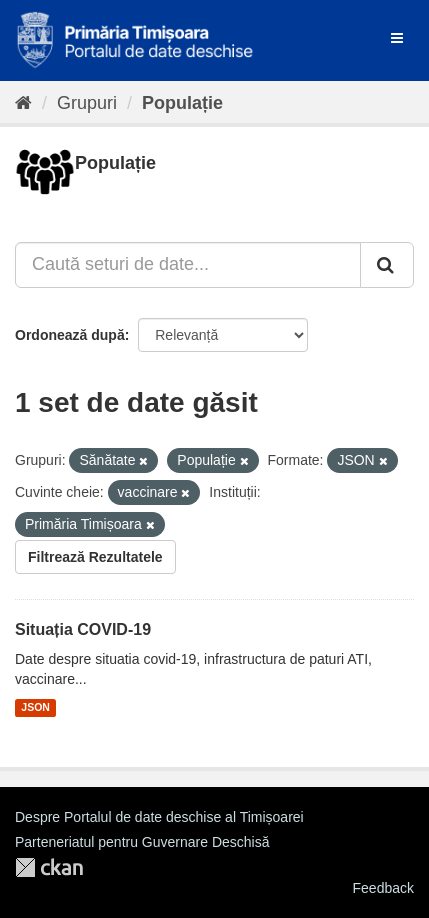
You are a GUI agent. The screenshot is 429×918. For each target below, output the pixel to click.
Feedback (383, 888)
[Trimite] (387, 265)
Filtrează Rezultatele (95, 557)
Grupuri (87, 103)
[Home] (23, 103)
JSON (35, 708)
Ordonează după (70, 335)
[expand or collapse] (397, 38)
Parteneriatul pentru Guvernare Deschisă (142, 842)
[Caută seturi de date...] (188, 265)
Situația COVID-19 (83, 629)
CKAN (49, 867)
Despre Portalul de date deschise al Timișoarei (159, 817)
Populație (182, 103)
